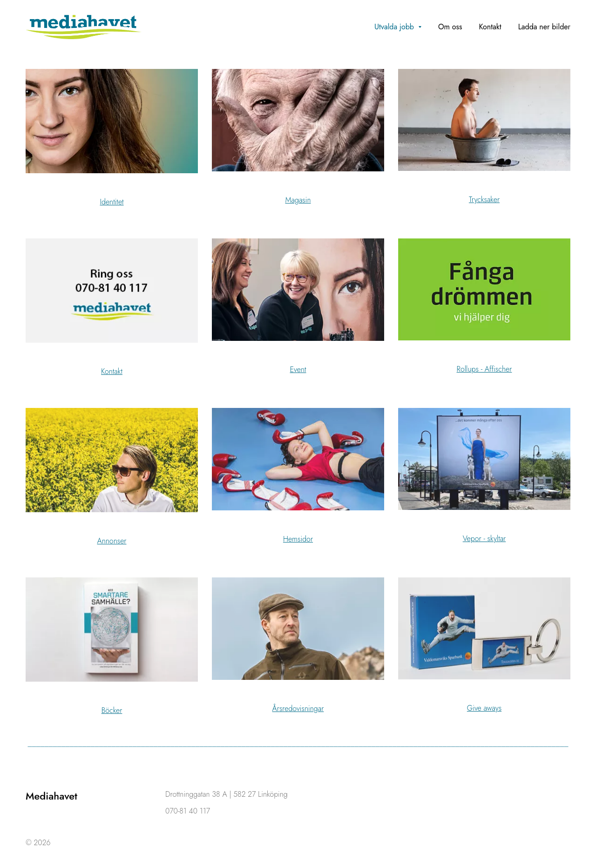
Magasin (298, 200)
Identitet (112, 202)
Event (298, 370)
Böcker (112, 710)
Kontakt (112, 371)
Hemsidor (298, 539)
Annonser (112, 541)
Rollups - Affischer (484, 369)
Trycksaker (484, 200)
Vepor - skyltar (484, 539)
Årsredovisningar (298, 709)
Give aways (484, 708)
